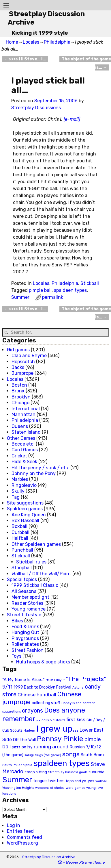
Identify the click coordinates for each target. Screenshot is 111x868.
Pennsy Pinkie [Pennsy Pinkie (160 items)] (60, 739)
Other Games (21, 438)
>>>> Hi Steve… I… (25, 59)
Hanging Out (25, 632)
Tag (16, 497)
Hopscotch (23, 362)
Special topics (22, 579)
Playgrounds (25, 638)
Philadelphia (57, 42)
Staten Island (26, 432)
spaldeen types (70, 290)
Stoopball (22, 568)
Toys (16, 656)
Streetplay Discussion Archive (49, 857)
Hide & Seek (24, 462)
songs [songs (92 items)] (71, 754)
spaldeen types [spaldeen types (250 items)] (62, 763)
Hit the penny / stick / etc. (40, 468)
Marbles (20, 479)
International (26, 409)
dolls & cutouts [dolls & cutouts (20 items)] (53, 720)
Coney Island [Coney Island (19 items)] (72, 703)
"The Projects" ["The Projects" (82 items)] (86, 679)
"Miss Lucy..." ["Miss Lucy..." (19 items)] (55, 680)
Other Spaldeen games (36, 544)
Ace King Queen (29, 515)
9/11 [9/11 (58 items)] (7, 687)
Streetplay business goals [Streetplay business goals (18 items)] (68, 772)
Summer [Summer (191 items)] (17, 780)
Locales (31, 42)
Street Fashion (28, 650)
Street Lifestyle (24, 615)
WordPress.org (22, 843)
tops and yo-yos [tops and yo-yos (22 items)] (80, 781)
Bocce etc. (23, 444)
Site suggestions (25, 503)
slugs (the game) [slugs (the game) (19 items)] (48, 755)
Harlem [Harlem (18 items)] (29, 731)
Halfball (20, 538)
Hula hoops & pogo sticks (43, 662)
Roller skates (25, 644)
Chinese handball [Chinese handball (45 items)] (37, 695)
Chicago (20, 403)
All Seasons (24, 591)
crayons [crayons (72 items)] (32, 711)
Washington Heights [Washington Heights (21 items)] (18, 788)
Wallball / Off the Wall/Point (41, 574)
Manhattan (23, 414)
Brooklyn (21, 397)
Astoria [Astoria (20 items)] (78, 687)
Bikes (17, 621)
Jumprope (22, 373)
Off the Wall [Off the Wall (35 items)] (24, 740)
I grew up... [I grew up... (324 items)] (57, 729)
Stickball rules (31, 562)
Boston (19, 385)
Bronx (18, 391)
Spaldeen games (25, 509)
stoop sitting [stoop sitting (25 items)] (36, 772)
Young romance (29, 609)
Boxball (19, 526)
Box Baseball (25, 521)
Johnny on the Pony (34, 473)
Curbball (20, 532)
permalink (53, 297)
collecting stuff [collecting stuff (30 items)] (46, 703)
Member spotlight (30, 597)
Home (12, 42)
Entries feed (20, 831)
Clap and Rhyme (29, 356)
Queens (20, 426)
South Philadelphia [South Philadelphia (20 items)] (17, 765)
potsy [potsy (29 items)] (27, 747)
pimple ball (40, 290)
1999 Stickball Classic (35, 585)
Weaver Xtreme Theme (85, 862)
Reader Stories (27, 603)
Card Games (25, 450)
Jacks (18, 367)
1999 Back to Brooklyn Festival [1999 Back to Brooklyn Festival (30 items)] (42, 687)
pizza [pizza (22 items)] (16, 747)
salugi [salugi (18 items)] (29, 755)
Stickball (90, 283)
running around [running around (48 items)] (51, 747)
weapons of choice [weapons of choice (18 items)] (50, 788)
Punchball (22, 550)
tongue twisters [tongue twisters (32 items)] (49, 781)
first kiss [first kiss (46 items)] (76, 719)
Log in (14, 825)
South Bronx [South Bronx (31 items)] (93, 755)
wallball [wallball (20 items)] (101, 781)
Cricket (19, 456)
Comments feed (25, 837)
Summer (20, 297)
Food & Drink (25, 627)
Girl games (18, 350)
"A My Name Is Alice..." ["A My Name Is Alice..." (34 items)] (23, 680)
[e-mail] (72, 119)
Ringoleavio (24, 485)
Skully (18, 491)
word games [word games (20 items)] (75, 788)
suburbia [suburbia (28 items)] (96, 772)
